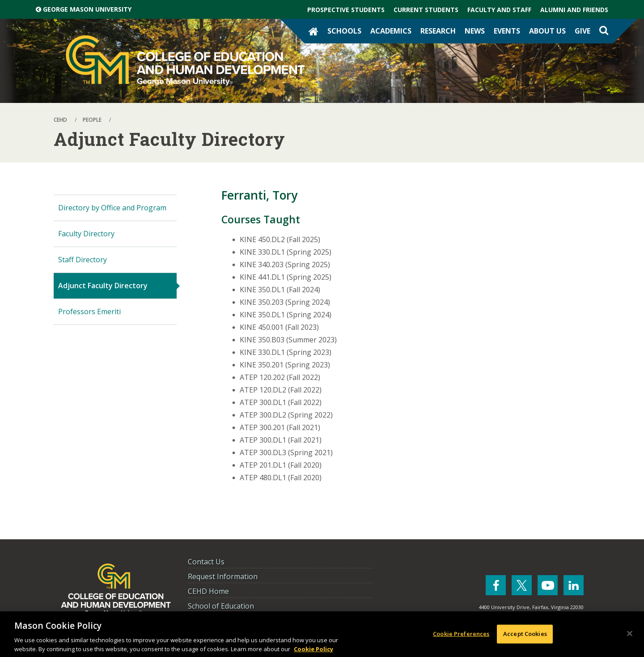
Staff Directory (83, 260)
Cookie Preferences (461, 637)
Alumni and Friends (574, 10)
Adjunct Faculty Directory (103, 286)
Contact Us (206, 562)
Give (583, 31)
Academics (391, 31)
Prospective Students (346, 10)
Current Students (426, 10)
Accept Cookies (525, 637)
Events (507, 31)
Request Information (223, 576)
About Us (547, 31)
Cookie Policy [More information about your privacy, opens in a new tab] (314, 652)
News (475, 31)
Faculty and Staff (499, 10)
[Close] (630, 637)
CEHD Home (208, 591)
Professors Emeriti (89, 311)
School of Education (221, 606)
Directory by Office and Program (112, 208)
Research (438, 31)
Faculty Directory (86, 234)
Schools (344, 31)
